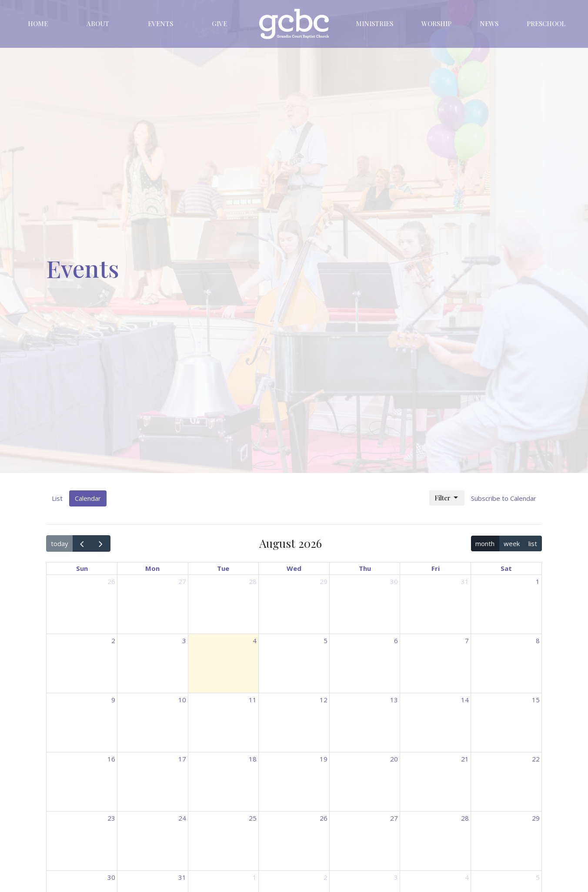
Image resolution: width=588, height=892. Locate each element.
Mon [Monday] (152, 568)
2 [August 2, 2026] (113, 640)
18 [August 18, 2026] (253, 759)
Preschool (546, 23)
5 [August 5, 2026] (326, 640)
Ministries (374, 23)
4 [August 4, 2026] (255, 640)
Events (160, 23)
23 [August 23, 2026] (111, 818)
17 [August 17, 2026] (182, 759)
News (489, 23)
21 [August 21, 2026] (465, 759)
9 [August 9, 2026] (113, 700)
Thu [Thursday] (365, 568)
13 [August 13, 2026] (394, 700)
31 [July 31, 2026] (465, 581)
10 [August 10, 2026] (182, 700)
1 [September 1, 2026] (255, 877)
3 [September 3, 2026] (396, 877)
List (57, 498)
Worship (436, 23)
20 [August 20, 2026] (394, 759)
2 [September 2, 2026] (326, 877)
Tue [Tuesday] (223, 568)
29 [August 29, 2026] (536, 818)
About (98, 23)
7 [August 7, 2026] (467, 640)
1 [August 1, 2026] (538, 581)
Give (219, 23)
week (512, 543)
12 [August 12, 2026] (324, 700)
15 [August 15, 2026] (536, 700)
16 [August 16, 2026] (111, 759)
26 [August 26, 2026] (324, 818)
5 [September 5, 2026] (538, 877)
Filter (447, 498)
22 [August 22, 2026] (536, 759)
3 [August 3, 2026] (184, 640)
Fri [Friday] (436, 568)
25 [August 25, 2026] (253, 818)
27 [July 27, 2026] (182, 581)
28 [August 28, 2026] (465, 818)
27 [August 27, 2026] (394, 818)
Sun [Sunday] (82, 568)
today (60, 543)
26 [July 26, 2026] (111, 581)
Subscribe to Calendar (504, 498)
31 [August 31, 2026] (182, 877)
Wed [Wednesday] (294, 568)
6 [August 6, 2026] (396, 640)
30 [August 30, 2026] (111, 877)
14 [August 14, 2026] (465, 700)
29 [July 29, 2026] (324, 581)
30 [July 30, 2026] (394, 581)
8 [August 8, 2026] (538, 640)
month (485, 543)
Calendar (88, 498)
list (533, 543)
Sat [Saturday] (506, 568)
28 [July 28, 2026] (253, 581)
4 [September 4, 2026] (467, 877)
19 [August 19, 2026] (324, 759)
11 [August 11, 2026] (253, 700)
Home (38, 23)
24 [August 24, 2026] (182, 818)
